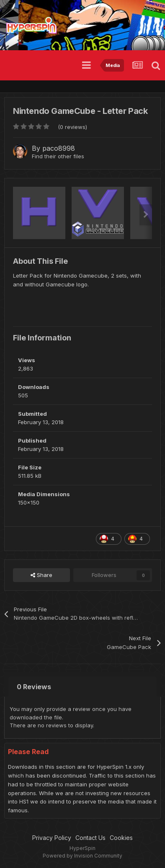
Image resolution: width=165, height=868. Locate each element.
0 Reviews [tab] (34, 687)
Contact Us (90, 838)
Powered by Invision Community (82, 856)
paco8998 (59, 148)
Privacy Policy (52, 838)
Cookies (121, 838)
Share (41, 575)
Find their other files (58, 156)
